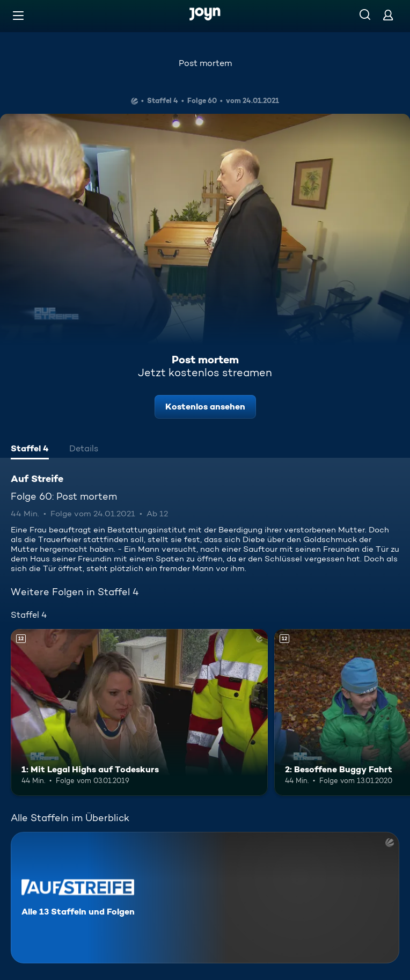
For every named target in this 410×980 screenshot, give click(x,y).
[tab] (30, 450)
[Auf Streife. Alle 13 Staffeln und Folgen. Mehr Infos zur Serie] (205, 898)
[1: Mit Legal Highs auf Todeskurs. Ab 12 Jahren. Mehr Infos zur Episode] (139, 712)
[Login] (388, 15)
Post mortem (205, 63)
